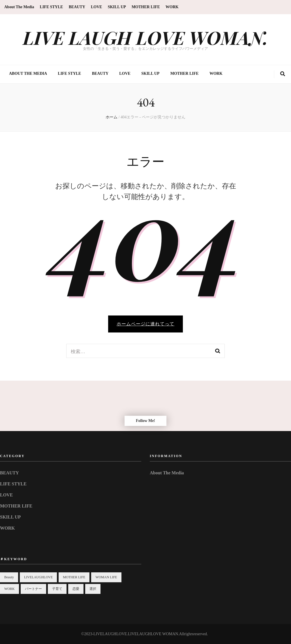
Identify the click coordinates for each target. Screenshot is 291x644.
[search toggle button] (283, 74)
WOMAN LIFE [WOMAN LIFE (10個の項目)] (106, 577)
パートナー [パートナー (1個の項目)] (33, 589)
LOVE (97, 7)
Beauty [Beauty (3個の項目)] (9, 577)
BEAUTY (77, 7)
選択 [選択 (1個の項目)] (93, 589)
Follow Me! (145, 421)
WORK (172, 7)
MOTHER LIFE (146, 7)
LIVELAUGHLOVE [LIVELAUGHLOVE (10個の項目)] (38, 577)
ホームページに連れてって (145, 324)
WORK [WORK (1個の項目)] (9, 589)
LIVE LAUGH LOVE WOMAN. (145, 37)
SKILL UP (117, 7)
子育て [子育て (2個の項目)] (57, 589)
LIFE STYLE (52, 7)
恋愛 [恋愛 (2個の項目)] (76, 589)
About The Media (19, 7)
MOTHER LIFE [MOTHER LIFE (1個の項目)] (74, 577)
